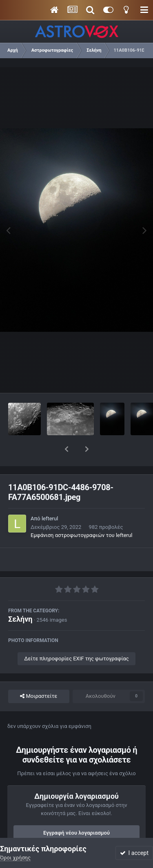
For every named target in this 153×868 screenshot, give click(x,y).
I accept (134, 853)
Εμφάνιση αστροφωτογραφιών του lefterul (81, 514)
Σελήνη (20, 598)
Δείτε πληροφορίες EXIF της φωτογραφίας (76, 637)
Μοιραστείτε (39, 675)
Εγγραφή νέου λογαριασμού (76, 812)
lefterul (50, 497)
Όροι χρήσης (15, 858)
